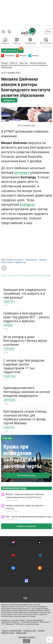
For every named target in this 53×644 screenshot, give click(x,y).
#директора (20, 262)
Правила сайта (21, 633)
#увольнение (7, 262)
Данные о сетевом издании (12, 631)
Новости (17, 41)
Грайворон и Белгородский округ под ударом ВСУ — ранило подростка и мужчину (26, 317)
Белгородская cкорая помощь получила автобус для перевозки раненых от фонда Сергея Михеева (25, 417)
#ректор (43, 260)
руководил (22, 173)
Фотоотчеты (46, 41)
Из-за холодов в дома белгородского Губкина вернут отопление (25, 341)
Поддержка (22, 637)
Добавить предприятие (26, 526)
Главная (5, 41)
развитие (32, 637)
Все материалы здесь (26, 475)
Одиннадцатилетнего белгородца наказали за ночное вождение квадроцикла (26, 392)
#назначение (31, 260)
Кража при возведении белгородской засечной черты (22, 456)
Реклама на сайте (30, 631)
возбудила (27, 205)
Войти (48, 32)
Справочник (30, 41)
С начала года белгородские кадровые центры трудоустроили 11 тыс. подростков (24, 366)
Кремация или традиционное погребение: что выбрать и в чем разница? (25, 294)
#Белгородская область (12, 260)
